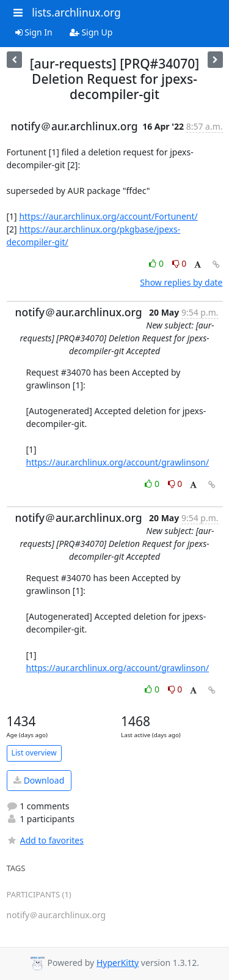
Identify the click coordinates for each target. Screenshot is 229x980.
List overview (34, 753)
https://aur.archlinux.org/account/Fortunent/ (108, 216)
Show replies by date (181, 282)
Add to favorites (45, 840)
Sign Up (91, 32)
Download (39, 780)
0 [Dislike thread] (180, 263)
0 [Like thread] (157, 263)
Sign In (34, 32)
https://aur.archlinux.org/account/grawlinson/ (118, 462)
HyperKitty (118, 963)
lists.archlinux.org (76, 12)
